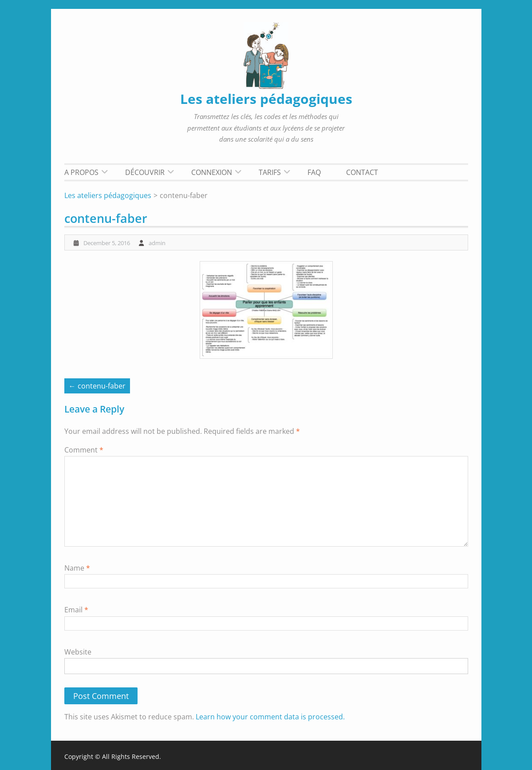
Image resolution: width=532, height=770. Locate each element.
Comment (84, 450)
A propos (81, 172)
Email (76, 610)
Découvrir (145, 172)
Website (78, 652)
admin (157, 243)
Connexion (212, 172)
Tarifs (270, 172)
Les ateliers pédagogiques (266, 99)
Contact (362, 172)
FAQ (314, 172)
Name (77, 568)
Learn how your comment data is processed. (270, 717)
